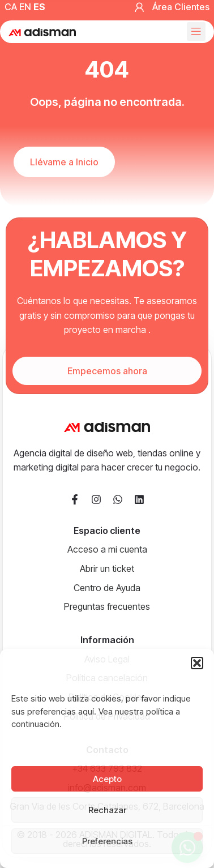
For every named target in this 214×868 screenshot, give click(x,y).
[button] (197, 663)
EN (25, 7)
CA (11, 7)
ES (39, 7)
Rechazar (107, 810)
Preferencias (107, 841)
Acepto (107, 779)
